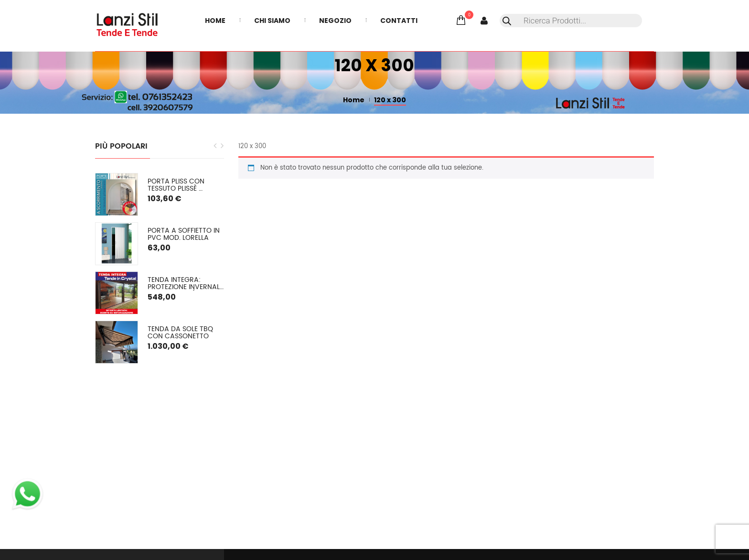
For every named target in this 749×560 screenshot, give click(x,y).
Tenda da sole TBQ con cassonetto (181, 333)
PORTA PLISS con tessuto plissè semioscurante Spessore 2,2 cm (177, 185)
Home (354, 100)
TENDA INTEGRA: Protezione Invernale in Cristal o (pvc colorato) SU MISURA (186, 284)
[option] (160, 268)
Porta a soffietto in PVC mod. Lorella (185, 234)
